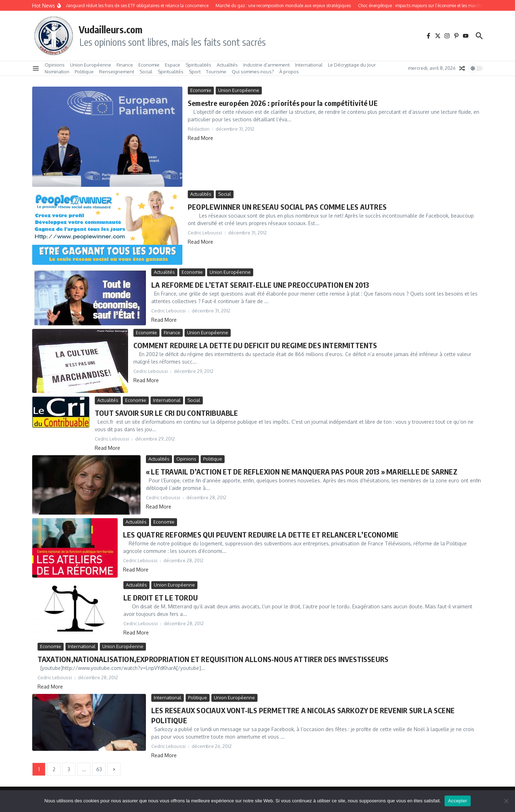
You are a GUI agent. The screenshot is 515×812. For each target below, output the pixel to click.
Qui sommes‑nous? (253, 72)
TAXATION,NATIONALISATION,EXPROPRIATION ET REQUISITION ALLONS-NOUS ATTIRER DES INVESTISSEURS (213, 659)
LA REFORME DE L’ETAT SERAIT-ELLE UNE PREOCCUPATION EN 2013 (260, 285)
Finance (125, 65)
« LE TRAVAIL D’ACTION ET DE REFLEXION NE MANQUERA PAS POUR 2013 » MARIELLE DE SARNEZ (302, 471)
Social (146, 72)
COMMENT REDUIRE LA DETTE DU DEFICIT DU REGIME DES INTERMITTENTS (255, 345)
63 (99, 769)
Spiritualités (198, 65)
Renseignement (117, 72)
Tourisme (216, 72)
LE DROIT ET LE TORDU (161, 597)
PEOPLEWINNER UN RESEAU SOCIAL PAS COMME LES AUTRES (287, 207)
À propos (289, 72)
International (309, 65)
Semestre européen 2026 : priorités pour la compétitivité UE (283, 103)
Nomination (57, 72)
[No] (506, 801)
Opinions (55, 65)
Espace (173, 65)
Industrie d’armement (266, 65)
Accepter (458, 801)
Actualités (227, 65)
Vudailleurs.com (111, 29)
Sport (195, 72)
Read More (200, 138)
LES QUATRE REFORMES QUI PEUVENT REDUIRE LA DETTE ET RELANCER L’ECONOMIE (261, 534)
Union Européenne (91, 65)
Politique (84, 72)
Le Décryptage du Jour (352, 65)
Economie (149, 65)
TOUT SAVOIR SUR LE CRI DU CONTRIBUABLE (166, 413)
